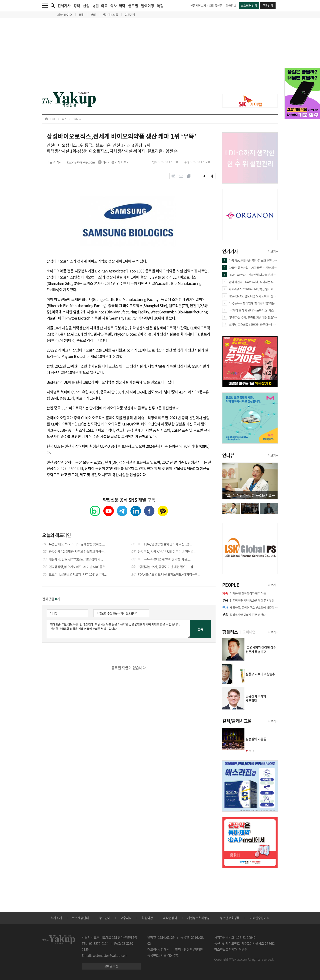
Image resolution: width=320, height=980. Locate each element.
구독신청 (268, 5)
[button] (247, 751)
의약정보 (231, 5)
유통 (81, 15)
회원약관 (147, 918)
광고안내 (105, 918)
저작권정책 (170, 918)
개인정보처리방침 (198, 918)
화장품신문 (216, 5)
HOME (51, 119)
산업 (86, 7)
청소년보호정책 (230, 918)
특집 (160, 6)
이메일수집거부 (259, 918)
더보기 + (273, 251)
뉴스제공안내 (81, 918)
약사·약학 (118, 6)
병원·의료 (100, 6)
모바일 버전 (111, 966)
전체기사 (64, 6)
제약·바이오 (65, 15)
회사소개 (56, 918)
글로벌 (133, 6)
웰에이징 (147, 6)
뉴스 (64, 119)
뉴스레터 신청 (249, 5)
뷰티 (93, 15)
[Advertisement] (160, 58)
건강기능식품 (110, 15)
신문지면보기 (198, 5)
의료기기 (130, 15)
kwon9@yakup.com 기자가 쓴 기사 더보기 (98, 162)
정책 (77, 6)
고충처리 (126, 918)
